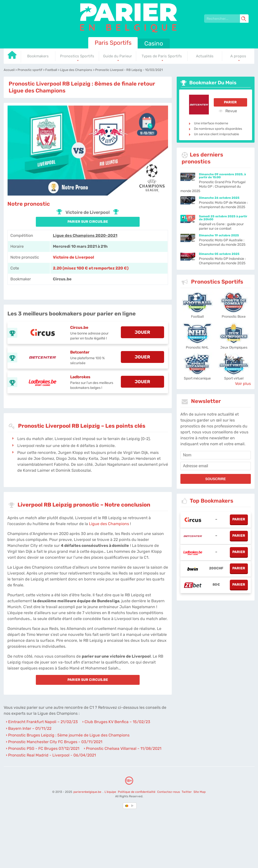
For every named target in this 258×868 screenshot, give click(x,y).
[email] (216, 466)
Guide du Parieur (118, 56)
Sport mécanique (197, 378)
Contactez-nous (169, 792)
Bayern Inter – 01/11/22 (30, 728)
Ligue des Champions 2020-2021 (85, 235)
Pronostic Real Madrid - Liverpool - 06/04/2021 (52, 755)
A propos (238, 56)
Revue (228, 111)
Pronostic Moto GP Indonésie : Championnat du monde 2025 (222, 261)
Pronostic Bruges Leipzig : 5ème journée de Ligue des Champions (69, 735)
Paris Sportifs (113, 43)
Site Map (200, 792)
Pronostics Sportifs (77, 56)
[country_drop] (133, 806)
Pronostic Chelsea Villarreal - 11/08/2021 (124, 748)
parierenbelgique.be (88, 792)
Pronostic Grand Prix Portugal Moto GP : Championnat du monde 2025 (213, 187)
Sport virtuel (234, 378)
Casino (154, 44)
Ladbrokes (80, 377)
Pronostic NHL (197, 347)
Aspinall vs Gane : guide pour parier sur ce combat (221, 226)
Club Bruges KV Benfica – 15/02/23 (117, 722)
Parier (230, 102)
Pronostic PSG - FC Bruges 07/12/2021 (44, 748)
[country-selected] (127, 806)
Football (197, 317)
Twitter (187, 792)
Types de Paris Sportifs (162, 56)
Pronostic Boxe (234, 317)
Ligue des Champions (109, 524)
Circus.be (79, 327)
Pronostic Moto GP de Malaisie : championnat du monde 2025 (223, 205)
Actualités (205, 56)
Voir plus (243, 384)
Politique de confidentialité (137, 792)
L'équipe (110, 792)
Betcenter (80, 352)
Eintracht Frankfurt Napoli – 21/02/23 (43, 722)
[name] (216, 455)
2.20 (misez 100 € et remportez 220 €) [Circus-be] (91, 268)
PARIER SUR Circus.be (88, 222)
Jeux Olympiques (234, 347)
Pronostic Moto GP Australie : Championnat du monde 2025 (222, 242)
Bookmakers (38, 56)
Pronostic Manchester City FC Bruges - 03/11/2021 (55, 742)
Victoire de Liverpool (74, 257)
